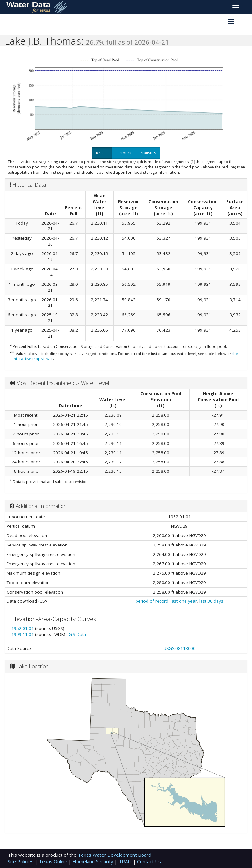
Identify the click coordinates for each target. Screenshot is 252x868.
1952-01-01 (23, 628)
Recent (102, 153)
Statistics (148, 153)
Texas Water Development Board (115, 855)
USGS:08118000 (180, 648)
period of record (152, 601)
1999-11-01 (23, 634)
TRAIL (126, 861)
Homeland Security (94, 861)
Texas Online (54, 861)
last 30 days (211, 601)
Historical (124, 153)
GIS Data (77, 634)
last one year (184, 601)
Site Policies (21, 861)
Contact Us (149, 861)
